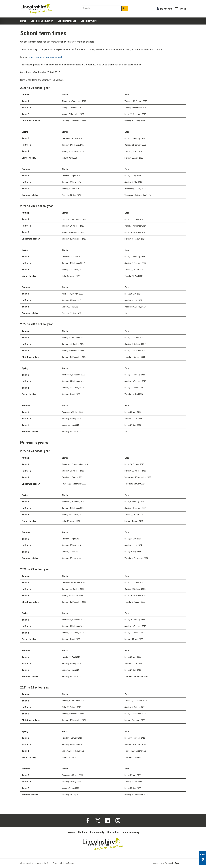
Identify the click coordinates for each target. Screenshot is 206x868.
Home (23, 21)
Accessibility (97, 832)
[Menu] (180, 9)
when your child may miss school (45, 57)
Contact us (113, 832)
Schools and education (42, 21)
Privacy (71, 832)
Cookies (82, 832)
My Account (166, 9)
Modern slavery (131, 832)
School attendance (67, 21)
